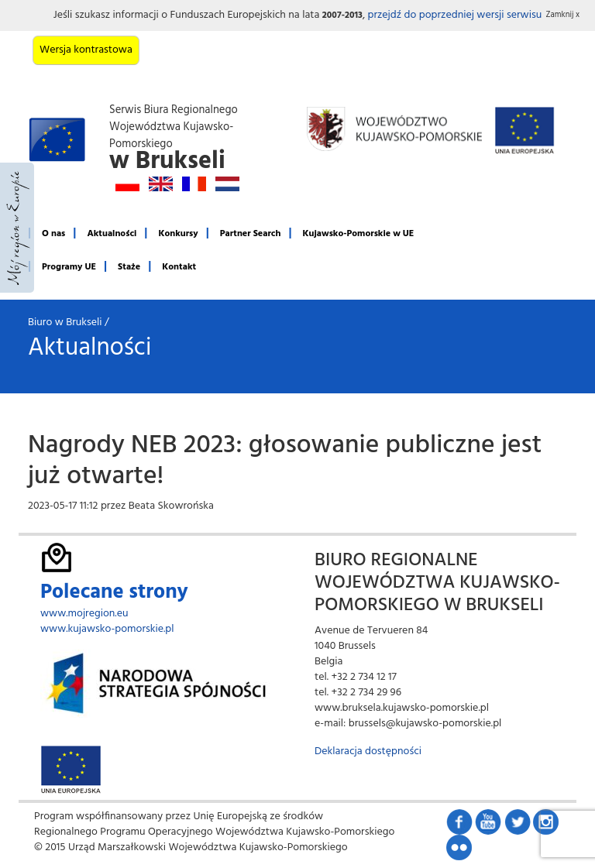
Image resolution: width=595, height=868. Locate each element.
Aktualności (112, 234)
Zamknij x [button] (563, 15)
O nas (53, 234)
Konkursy (178, 234)
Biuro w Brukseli (65, 322)
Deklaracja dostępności (368, 751)
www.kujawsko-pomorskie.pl (107, 629)
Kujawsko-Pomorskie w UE (359, 234)
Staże (129, 267)
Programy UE (69, 267)
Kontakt (179, 267)
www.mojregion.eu (84, 614)
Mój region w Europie (17, 228)
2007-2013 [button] (342, 15)
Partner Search (251, 234)
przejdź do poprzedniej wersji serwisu (454, 15)
